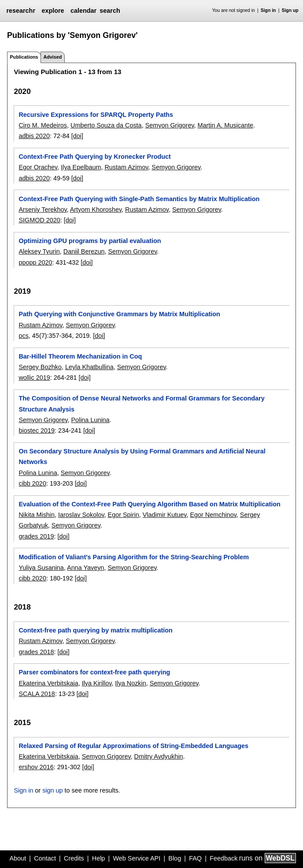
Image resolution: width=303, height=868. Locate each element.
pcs (23, 336)
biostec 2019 (37, 430)
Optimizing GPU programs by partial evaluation (90, 241)
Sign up (290, 10)
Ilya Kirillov (97, 683)
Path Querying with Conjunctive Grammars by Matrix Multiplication (119, 314)
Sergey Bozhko (40, 367)
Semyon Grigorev (170, 125)
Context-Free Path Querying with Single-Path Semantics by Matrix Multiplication (139, 199)
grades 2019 (36, 536)
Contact (45, 858)
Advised (52, 57)
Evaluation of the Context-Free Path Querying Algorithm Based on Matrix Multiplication (149, 504)
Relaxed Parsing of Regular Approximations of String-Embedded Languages (133, 746)
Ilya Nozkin (130, 683)
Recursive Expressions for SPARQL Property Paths (96, 115)
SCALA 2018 (37, 694)
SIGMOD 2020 (39, 220)
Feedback (224, 858)
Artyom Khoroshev (96, 210)
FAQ (195, 858)
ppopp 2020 (35, 262)
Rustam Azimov (126, 167)
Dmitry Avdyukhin (159, 756)
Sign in (268, 10)
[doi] (77, 136)
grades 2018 (36, 652)
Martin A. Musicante (225, 125)
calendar (83, 11)
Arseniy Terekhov (42, 210)
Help (99, 858)
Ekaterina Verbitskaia (48, 683)
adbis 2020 (34, 136)
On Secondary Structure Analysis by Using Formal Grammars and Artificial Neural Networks (142, 456)
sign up (52, 790)
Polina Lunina (90, 420)
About (18, 858)
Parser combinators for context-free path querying (94, 672)
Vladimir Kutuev (165, 515)
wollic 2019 (34, 378)
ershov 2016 (36, 767)
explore (53, 11)
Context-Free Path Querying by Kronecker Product (94, 157)
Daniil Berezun (84, 251)
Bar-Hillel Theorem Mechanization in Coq (80, 356)
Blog (175, 858)
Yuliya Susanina (41, 568)
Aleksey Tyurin (39, 251)
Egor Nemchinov (213, 515)
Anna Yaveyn (85, 568)
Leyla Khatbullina (89, 367)
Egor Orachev (38, 167)
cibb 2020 (32, 483)
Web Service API (137, 858)
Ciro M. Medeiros (43, 125)
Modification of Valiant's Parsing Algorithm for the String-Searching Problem (134, 557)
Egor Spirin (124, 515)
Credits (74, 858)
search (110, 11)
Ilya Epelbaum (81, 167)
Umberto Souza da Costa (106, 125)
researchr (21, 11)
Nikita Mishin (37, 515)
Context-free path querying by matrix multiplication (95, 630)
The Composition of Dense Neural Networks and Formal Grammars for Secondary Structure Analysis (141, 404)
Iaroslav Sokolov (81, 515)
